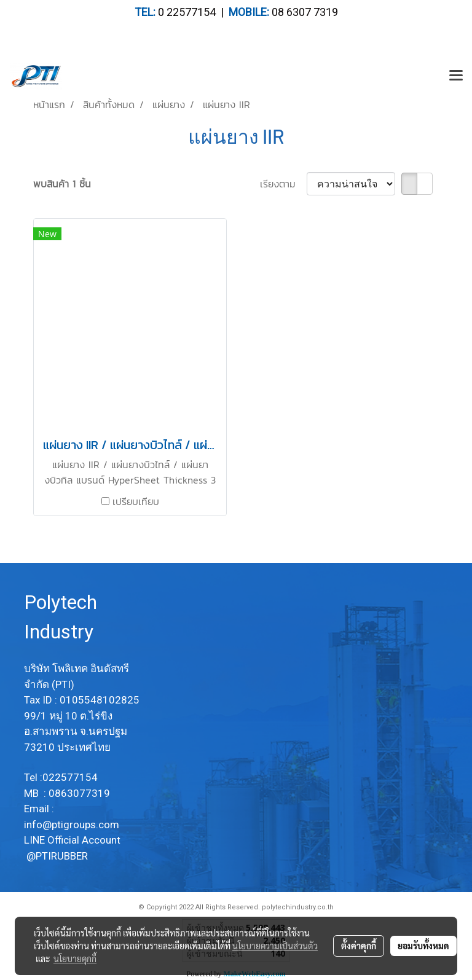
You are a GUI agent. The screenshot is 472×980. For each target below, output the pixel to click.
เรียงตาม (283, 184)
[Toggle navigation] (456, 76)
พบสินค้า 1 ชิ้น (62, 184)
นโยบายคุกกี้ (75, 958)
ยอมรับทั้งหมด (423, 946)
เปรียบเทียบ (136, 501)
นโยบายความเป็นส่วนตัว (275, 946)
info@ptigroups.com (73, 825)
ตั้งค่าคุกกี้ (359, 946)
